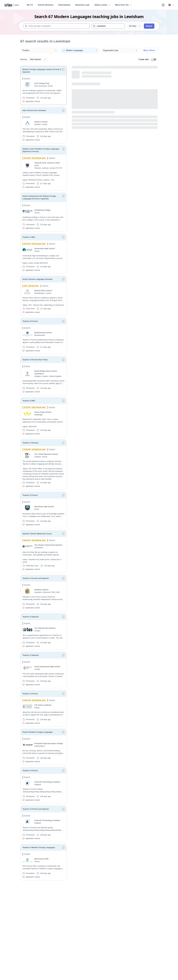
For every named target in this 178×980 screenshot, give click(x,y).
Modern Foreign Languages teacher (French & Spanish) (42, 71)
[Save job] (63, 69)
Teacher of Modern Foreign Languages (39, 847)
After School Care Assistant (34, 110)
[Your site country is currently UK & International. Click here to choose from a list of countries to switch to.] (171, 5)
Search (149, 26)
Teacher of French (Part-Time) (35, 360)
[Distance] (134, 26)
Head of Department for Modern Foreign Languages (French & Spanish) (39, 197)
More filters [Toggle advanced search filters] (149, 50)
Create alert (144, 59)
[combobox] (57, 26)
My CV (30, 5)
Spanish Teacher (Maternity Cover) (37, 534)
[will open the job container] (44, 90)
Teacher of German (30, 443)
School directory (46, 5)
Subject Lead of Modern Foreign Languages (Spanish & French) (41, 150)
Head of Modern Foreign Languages (38, 732)
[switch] (154, 59)
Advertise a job (82, 5)
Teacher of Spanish (31, 617)
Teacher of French (30, 321)
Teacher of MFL (29, 237)
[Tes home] (11, 5)
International (64, 5)
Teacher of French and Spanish (36, 578)
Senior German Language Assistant (37, 279)
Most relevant (38, 59)
